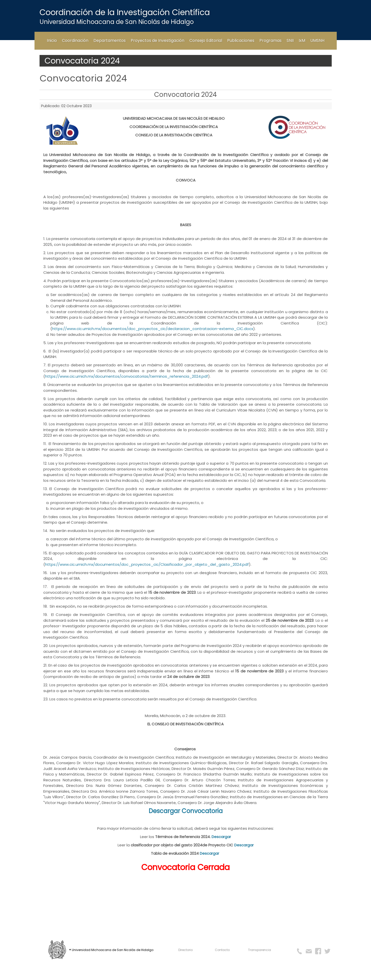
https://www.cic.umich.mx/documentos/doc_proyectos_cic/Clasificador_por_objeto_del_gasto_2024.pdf (147, 564)
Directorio (186, 950)
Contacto (222, 950)
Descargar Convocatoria (186, 811)
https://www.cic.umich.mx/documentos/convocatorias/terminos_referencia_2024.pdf (127, 376)
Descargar (221, 837)
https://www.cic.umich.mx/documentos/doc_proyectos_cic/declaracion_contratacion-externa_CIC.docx (153, 329)
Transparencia (260, 950)
